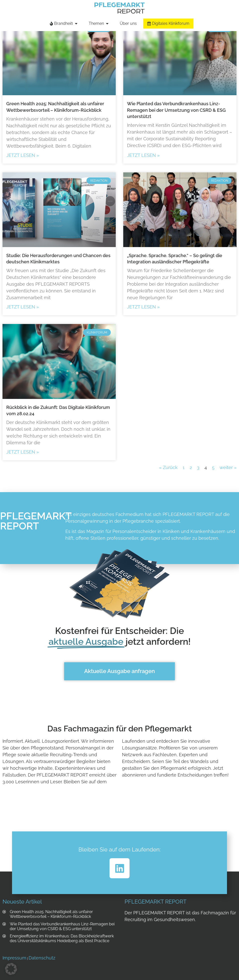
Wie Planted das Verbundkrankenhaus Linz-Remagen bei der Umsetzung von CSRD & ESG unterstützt (176, 110)
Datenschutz (42, 958)
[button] (11, 969)
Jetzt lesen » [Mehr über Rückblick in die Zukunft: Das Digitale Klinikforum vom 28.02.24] (23, 452)
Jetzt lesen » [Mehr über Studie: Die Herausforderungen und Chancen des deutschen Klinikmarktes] (23, 307)
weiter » (228, 467)
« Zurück (168, 467)
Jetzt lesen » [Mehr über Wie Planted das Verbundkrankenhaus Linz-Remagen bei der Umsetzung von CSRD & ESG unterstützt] (143, 155)
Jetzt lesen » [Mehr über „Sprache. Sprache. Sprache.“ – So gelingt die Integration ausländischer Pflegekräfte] (143, 307)
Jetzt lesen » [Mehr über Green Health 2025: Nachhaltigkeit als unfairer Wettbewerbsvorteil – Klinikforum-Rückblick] (23, 155)
